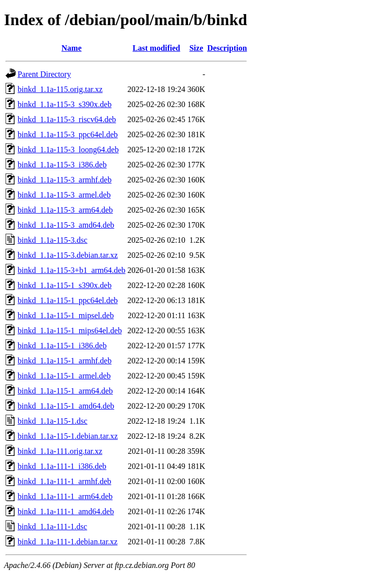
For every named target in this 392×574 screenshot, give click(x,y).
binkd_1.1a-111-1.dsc (52, 527)
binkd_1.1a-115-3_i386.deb (62, 165)
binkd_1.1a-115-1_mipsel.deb (66, 315)
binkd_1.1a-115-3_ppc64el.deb (68, 134)
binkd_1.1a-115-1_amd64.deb (66, 406)
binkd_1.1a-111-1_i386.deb (62, 466)
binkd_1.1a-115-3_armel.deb (64, 195)
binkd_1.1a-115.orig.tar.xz (60, 89)
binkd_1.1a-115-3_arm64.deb (65, 210)
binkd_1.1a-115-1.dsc (53, 421)
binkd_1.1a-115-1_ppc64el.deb (68, 300)
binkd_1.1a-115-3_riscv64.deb (67, 119)
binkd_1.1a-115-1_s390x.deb (65, 285)
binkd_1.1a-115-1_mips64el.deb (70, 330)
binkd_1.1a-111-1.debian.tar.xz (68, 542)
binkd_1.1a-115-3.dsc (53, 240)
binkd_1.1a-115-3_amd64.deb (66, 225)
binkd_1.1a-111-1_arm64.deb (65, 496)
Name (71, 48)
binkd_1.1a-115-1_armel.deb (64, 376)
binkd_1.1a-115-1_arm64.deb (65, 391)
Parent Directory (44, 74)
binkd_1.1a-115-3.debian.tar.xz (68, 255)
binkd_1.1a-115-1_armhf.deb (65, 361)
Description (227, 48)
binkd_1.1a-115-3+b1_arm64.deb (72, 270)
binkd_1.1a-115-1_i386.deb (62, 346)
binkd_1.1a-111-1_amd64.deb (66, 511)
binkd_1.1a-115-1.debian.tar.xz (68, 436)
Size (197, 48)
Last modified (157, 48)
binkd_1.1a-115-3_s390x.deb (65, 104)
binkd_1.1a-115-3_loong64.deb (68, 150)
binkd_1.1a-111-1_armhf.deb (64, 481)
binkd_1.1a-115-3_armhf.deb (65, 180)
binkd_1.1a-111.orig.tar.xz (60, 451)
